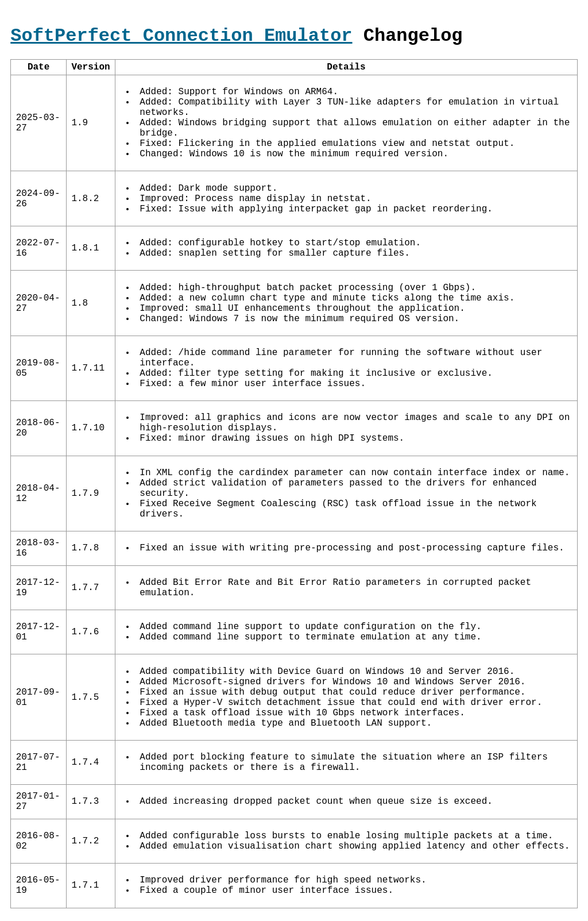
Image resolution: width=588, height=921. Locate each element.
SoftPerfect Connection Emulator (181, 36)
